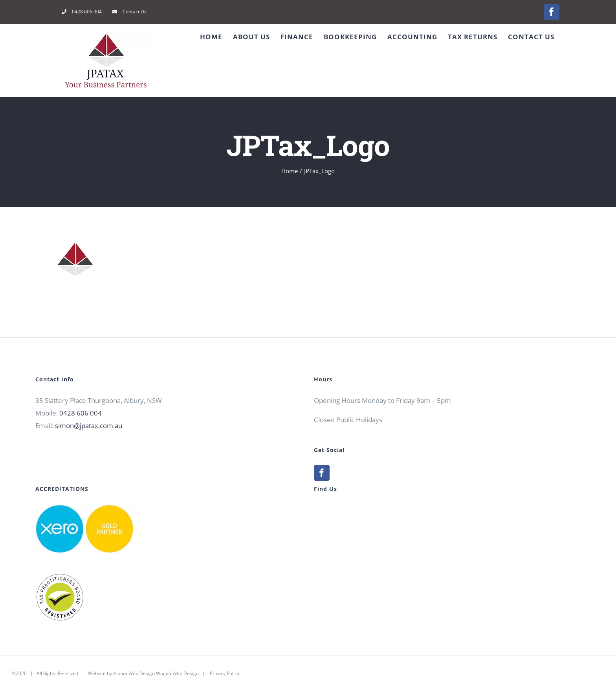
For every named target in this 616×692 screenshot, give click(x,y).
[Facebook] (322, 473)
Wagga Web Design (177, 673)
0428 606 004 (81, 413)
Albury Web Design (134, 673)
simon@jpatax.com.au (89, 426)
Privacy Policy (225, 673)
